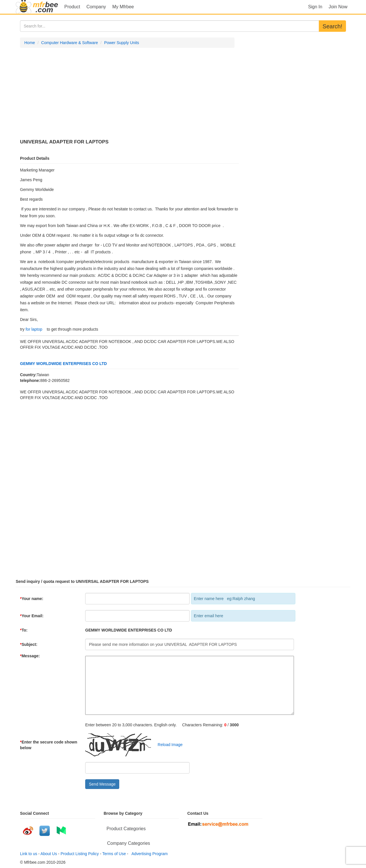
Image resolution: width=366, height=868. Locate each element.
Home (30, 43)
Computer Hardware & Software (69, 43)
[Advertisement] (127, 94)
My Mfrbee (123, 7)
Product (72, 7)
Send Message (102, 784)
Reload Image (167, 745)
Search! (332, 26)
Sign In (315, 7)
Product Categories (126, 829)
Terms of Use (114, 854)
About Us (49, 854)
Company (96, 7)
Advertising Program (149, 854)
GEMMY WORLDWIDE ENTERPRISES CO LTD (63, 364)
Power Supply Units (122, 43)
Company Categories (129, 843)
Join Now (338, 7)
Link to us (29, 854)
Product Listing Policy (80, 854)
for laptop (34, 329)
